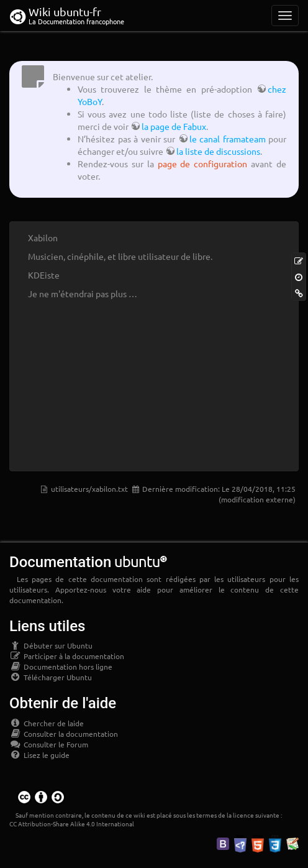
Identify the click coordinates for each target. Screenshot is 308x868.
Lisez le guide (39, 755)
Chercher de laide (47, 723)
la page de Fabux (174, 126)
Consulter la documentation (64, 734)
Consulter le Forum (49, 744)
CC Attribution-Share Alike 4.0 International (72, 824)
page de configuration (203, 164)
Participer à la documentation (67, 656)
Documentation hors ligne (61, 667)
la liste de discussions (218, 151)
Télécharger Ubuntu (51, 677)
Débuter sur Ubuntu (51, 645)
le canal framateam (228, 139)
